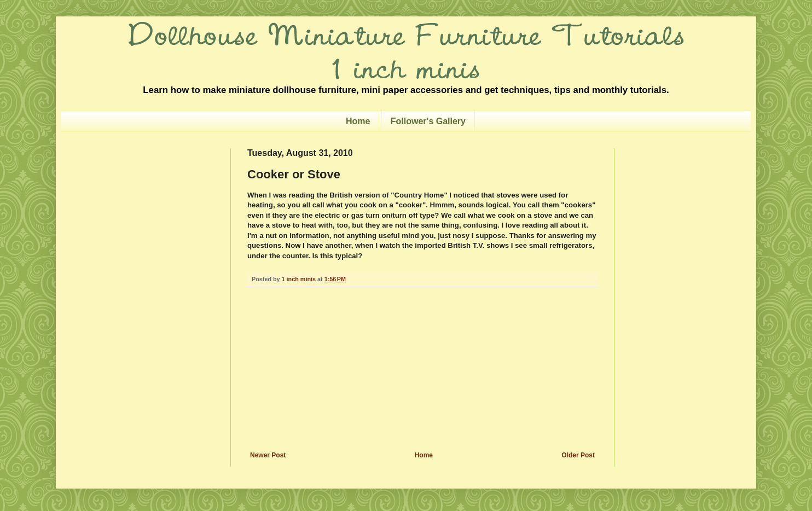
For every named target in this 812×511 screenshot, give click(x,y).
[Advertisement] (422, 369)
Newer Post (268, 455)
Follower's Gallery (428, 121)
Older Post (578, 455)
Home (358, 121)
